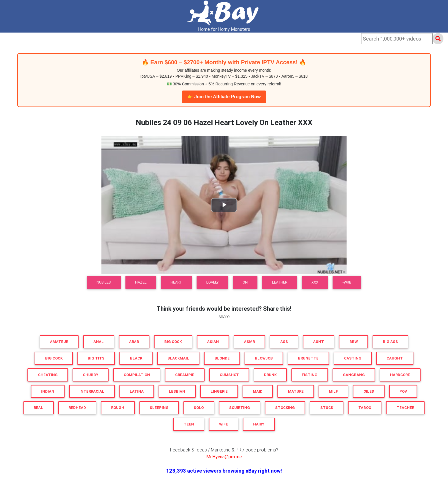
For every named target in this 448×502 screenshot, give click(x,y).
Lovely (212, 282)
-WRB (347, 282)
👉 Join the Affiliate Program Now (224, 97)
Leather (280, 282)
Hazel (141, 282)
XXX (315, 282)
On (245, 282)
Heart (176, 282)
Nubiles (104, 282)
